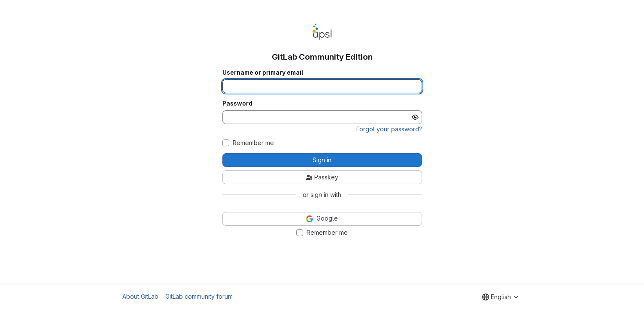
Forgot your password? (389, 129)
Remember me (253, 143)
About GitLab (140, 296)
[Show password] (415, 117)
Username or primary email (263, 73)
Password (237, 103)
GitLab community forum (199, 296)
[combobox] (500, 297)
